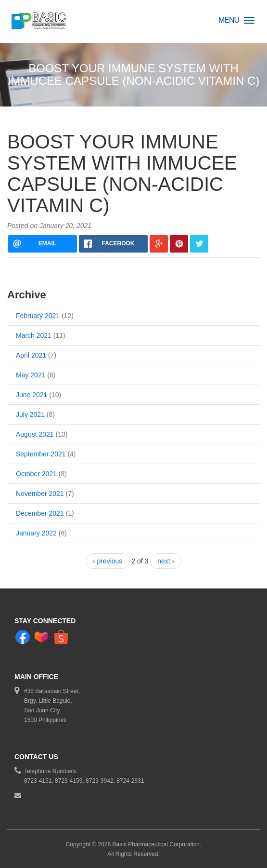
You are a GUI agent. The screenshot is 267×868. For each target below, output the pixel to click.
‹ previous (108, 561)
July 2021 (30, 414)
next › (166, 561)
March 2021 (34, 335)
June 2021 (32, 395)
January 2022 (36, 533)
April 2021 (31, 355)
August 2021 (35, 434)
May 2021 (31, 375)
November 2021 (40, 494)
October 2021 (36, 474)
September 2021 (41, 454)
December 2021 (40, 513)
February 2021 (38, 316)
